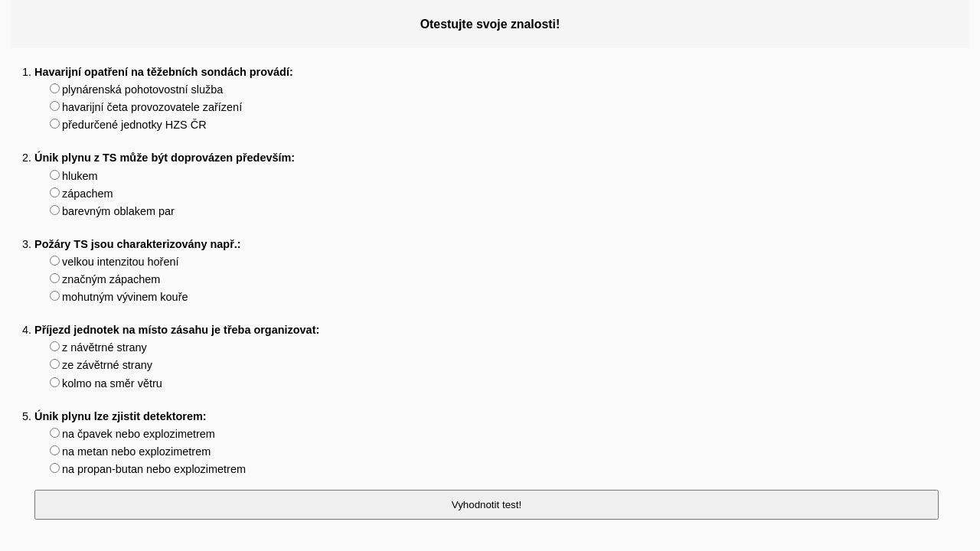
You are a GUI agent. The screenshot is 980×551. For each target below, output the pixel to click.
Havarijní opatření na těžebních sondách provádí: (164, 72)
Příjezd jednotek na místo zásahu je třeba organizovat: (177, 330)
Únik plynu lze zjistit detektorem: (121, 416)
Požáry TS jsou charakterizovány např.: (138, 244)
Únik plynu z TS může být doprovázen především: (165, 158)
